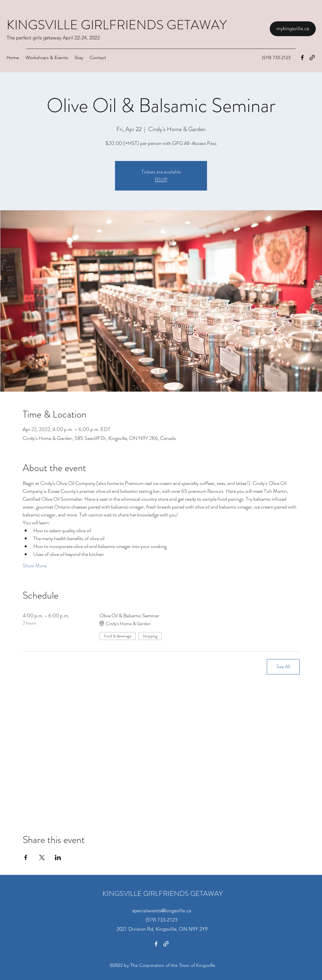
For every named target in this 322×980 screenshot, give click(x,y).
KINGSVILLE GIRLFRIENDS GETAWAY (117, 25)
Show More (34, 566)
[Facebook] (302, 57)
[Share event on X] (42, 857)
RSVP (161, 180)
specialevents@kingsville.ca (162, 911)
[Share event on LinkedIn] (58, 857)
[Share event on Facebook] (26, 857)
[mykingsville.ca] (293, 29)
